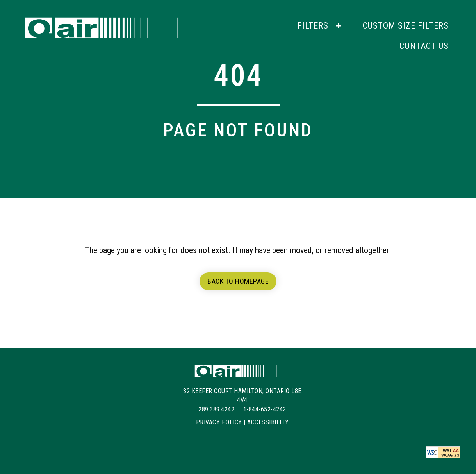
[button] (338, 26)
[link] (320, 26)
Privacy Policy (219, 422)
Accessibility (268, 422)
